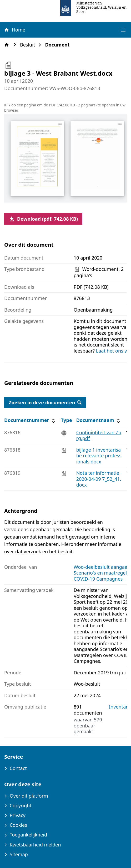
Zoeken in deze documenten (45, 402)
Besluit (29, 45)
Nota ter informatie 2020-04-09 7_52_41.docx (99, 479)
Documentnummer (30, 420)
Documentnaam (99, 420)
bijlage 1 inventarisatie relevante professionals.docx (99, 456)
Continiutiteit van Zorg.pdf (99, 435)
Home (14, 30)
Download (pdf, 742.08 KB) (43, 219)
